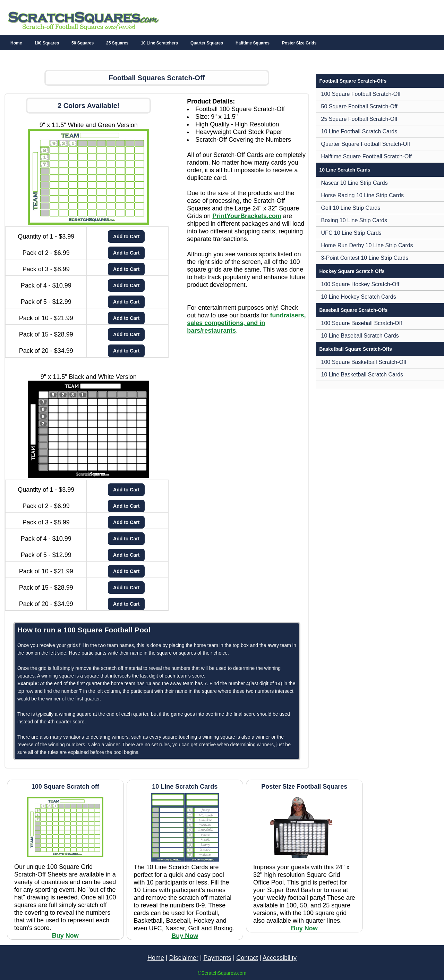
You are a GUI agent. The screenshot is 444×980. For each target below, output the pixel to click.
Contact (247, 958)
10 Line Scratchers (159, 43)
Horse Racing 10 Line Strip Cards (362, 195)
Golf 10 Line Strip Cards (351, 208)
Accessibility (280, 958)
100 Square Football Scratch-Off (361, 94)
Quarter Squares (207, 43)
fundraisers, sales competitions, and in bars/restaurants (246, 323)
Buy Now (65, 936)
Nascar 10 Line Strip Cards (355, 183)
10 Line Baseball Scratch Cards (360, 336)
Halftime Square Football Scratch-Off (366, 156)
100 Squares (47, 43)
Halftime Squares (253, 43)
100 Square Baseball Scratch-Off (362, 323)
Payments (217, 958)
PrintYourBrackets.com (247, 216)
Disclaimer (184, 958)
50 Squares (83, 43)
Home (16, 43)
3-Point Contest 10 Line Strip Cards (365, 258)
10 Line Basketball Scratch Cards (362, 375)
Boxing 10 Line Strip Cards (354, 220)
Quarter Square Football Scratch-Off (366, 144)
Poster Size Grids (299, 43)
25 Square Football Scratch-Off (359, 119)
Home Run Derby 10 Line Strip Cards (367, 245)
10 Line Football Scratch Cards (359, 131)
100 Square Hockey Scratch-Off (360, 284)
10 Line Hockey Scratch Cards (359, 297)
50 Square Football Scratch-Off (359, 106)
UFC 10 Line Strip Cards (351, 233)
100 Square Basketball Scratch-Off (364, 362)
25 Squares (117, 43)
